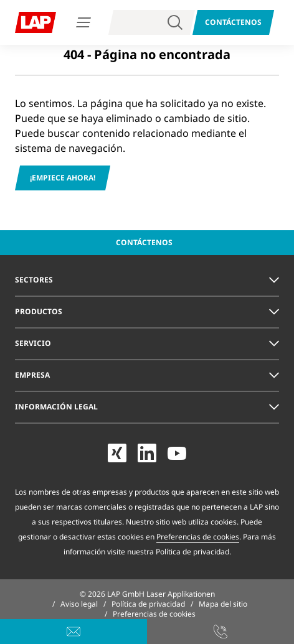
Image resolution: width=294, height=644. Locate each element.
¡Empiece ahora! (63, 178)
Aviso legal (79, 604)
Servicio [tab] (33, 343)
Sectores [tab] (34, 280)
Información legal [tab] (56, 407)
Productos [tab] (39, 311)
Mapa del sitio (223, 604)
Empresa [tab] (32, 375)
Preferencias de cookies (198, 537)
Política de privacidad (148, 604)
